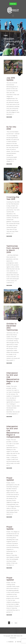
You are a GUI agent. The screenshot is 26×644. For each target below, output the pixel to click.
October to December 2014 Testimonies (12, 327)
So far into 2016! (11, 128)
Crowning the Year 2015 (13, 198)
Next (16, 623)
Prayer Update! (10, 479)
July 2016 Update (11, 79)
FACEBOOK (11, 642)
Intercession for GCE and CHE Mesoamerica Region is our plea (13, 378)
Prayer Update (10, 528)
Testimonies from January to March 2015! (13, 249)
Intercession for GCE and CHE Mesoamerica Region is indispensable (13, 432)
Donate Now (13, 4)
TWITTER (19, 642)
